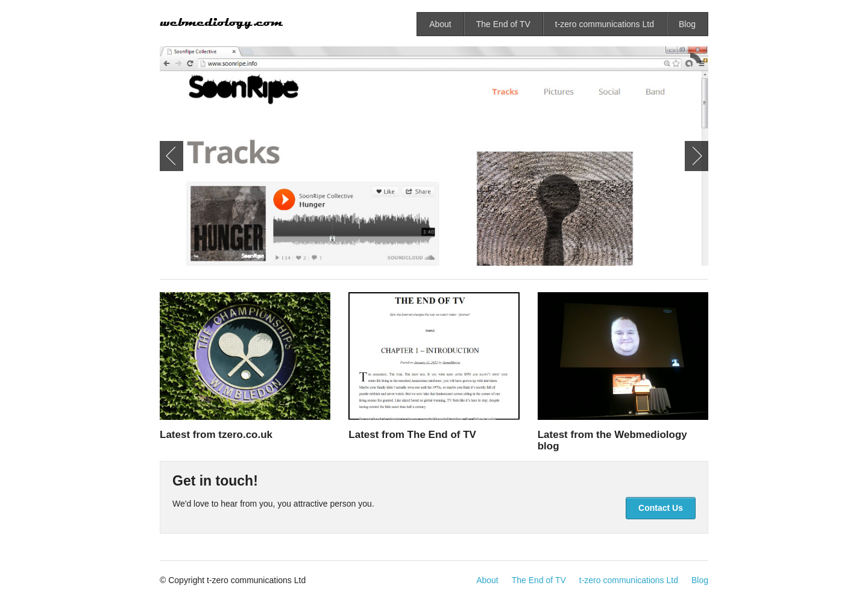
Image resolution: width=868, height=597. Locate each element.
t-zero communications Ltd (605, 24)
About (440, 24)
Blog (687, 24)
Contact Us (661, 508)
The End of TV (503, 24)
